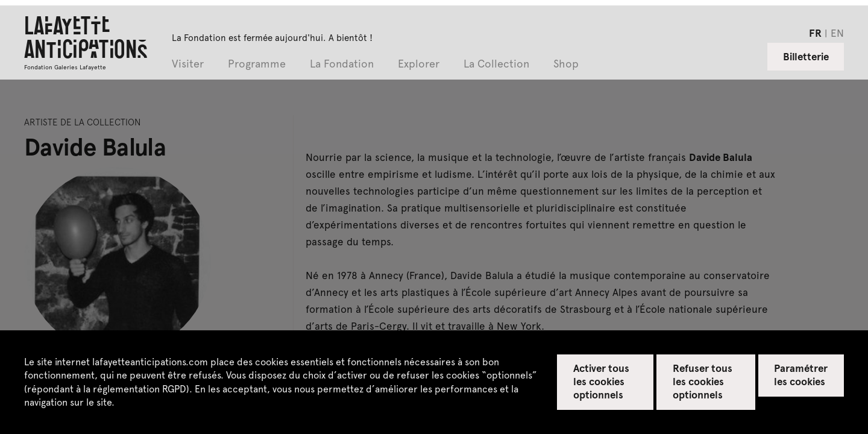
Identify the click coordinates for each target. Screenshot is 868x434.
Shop (566, 64)
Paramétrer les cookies (801, 374)
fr (815, 33)
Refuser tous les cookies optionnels (703, 381)
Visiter (188, 64)
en (837, 33)
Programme (257, 64)
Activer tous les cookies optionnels (601, 381)
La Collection (496, 64)
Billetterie (806, 56)
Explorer (419, 64)
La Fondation (342, 64)
